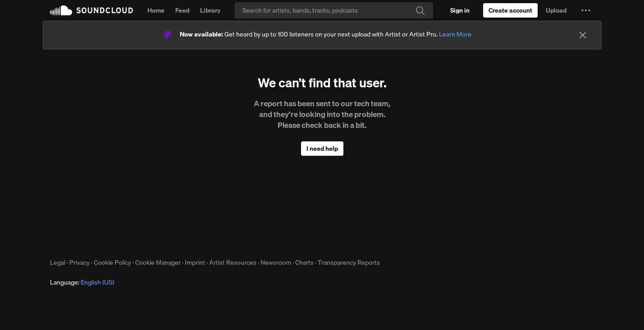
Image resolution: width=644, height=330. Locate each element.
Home (156, 10)
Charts (304, 262)
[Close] (583, 35)
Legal (58, 262)
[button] (586, 10)
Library (210, 10)
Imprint (195, 262)
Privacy (80, 262)
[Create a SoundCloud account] (510, 10)
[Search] (334, 10)
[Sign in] (460, 10)
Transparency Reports (349, 262)
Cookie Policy (112, 262)
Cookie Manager (158, 262)
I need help (322, 149)
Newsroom (276, 262)
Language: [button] (82, 282)
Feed (182, 10)
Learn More (455, 34)
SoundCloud (91, 10)
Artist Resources (233, 262)
